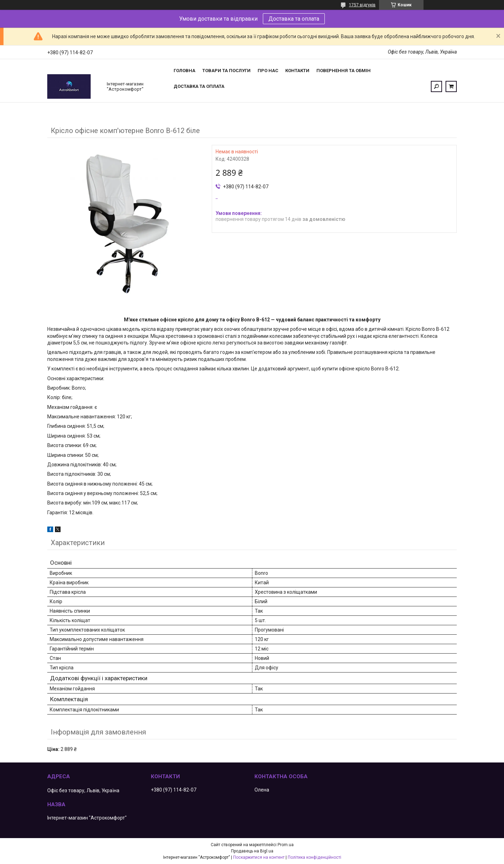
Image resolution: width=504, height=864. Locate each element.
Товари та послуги (226, 71)
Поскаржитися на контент (259, 857)
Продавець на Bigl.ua (252, 851)
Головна (184, 71)
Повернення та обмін (344, 71)
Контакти (297, 71)
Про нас (268, 71)
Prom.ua (286, 845)
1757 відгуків (362, 5)
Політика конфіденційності (314, 857)
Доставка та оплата (294, 19)
